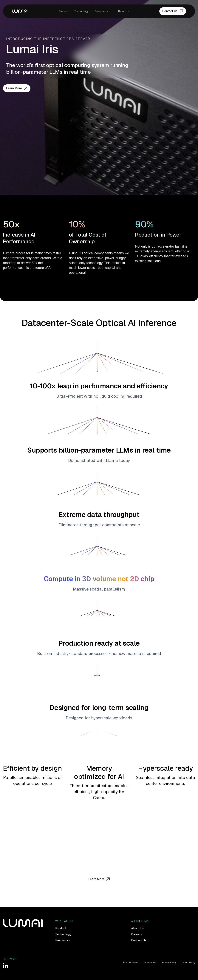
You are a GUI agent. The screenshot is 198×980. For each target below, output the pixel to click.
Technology (82, 11)
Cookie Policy (188, 963)
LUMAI (20, 11)
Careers (137, 934)
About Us (123, 11)
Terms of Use (150, 963)
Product (64, 11)
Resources (101, 11)
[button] (103, 11)
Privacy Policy (169, 963)
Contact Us (139, 940)
